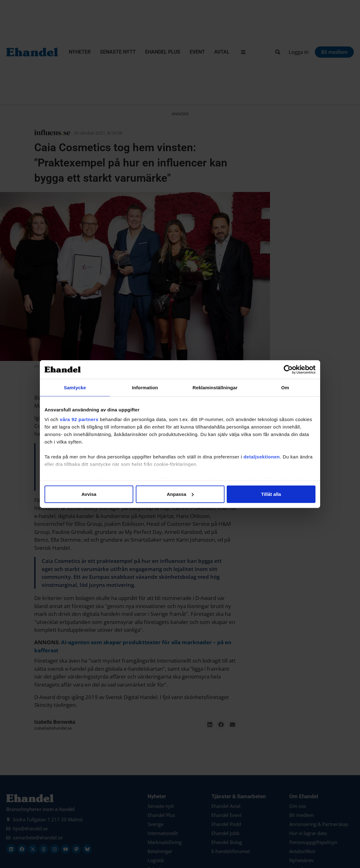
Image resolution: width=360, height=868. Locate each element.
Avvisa (89, 494)
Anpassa (180, 494)
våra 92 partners (79, 419)
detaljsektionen (262, 457)
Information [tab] (145, 387)
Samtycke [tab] (75, 387)
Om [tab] (285, 387)
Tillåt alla (271, 494)
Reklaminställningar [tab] (215, 387)
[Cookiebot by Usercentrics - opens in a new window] (288, 369)
